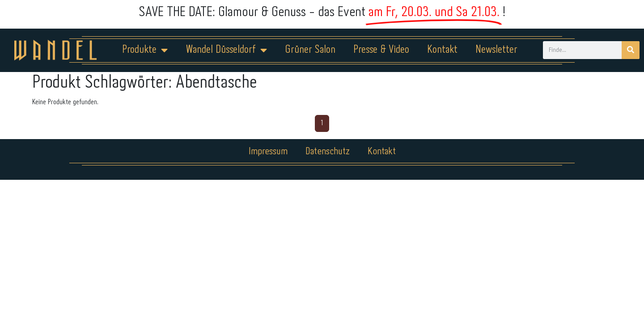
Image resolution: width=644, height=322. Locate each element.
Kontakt (442, 50)
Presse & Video (381, 50)
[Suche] (631, 50)
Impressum (268, 152)
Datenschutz (328, 152)
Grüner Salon (310, 50)
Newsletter (496, 50)
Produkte (145, 50)
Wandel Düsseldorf (226, 50)
